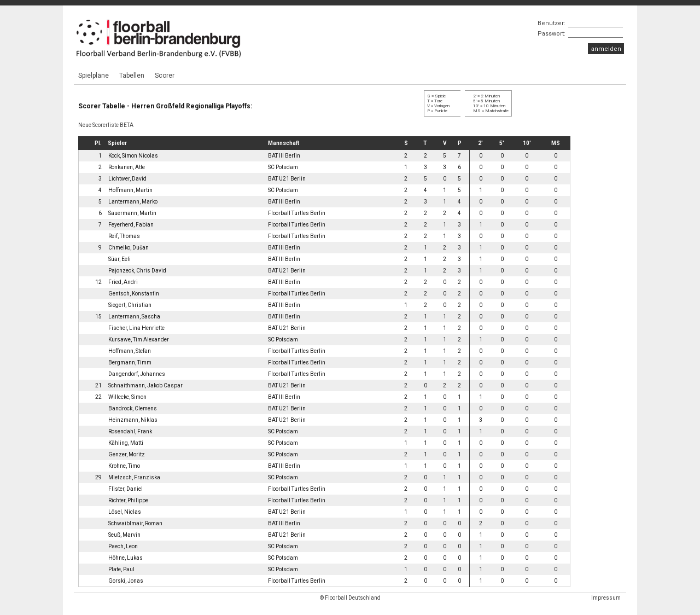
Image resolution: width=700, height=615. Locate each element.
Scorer (165, 76)
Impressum (606, 598)
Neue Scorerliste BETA (106, 125)
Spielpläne (94, 76)
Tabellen (132, 76)
